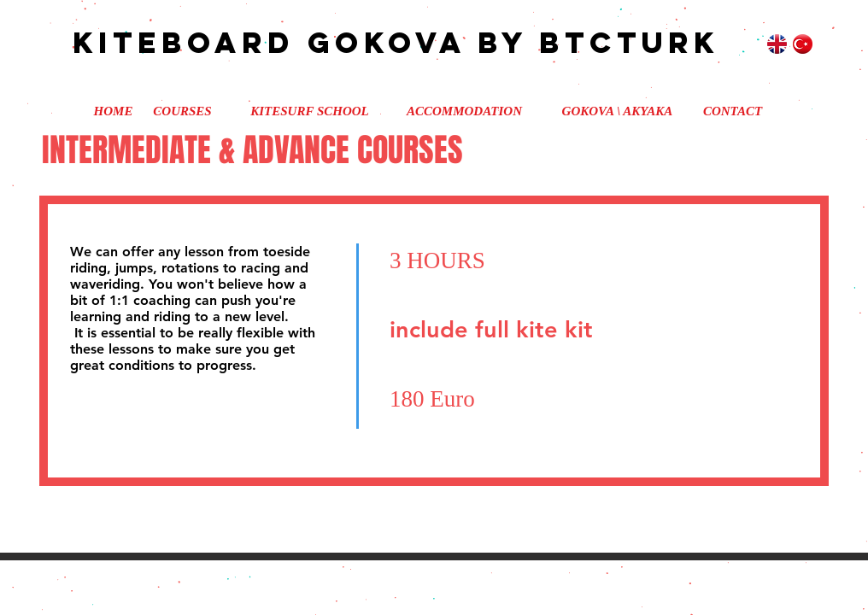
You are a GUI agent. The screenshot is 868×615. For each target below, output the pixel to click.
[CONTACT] (733, 111)
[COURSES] (182, 111)
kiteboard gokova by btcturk (377, 42)
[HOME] (113, 111)
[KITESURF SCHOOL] (310, 111)
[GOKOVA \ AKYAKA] (617, 111)
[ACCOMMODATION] (464, 111)
